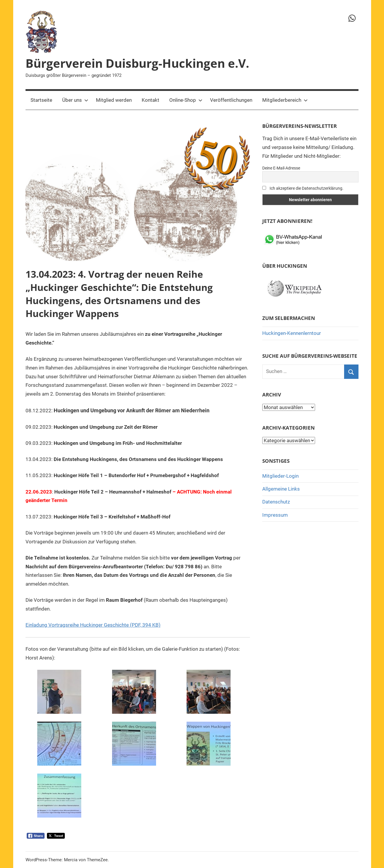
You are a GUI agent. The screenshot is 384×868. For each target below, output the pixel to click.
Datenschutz (276, 502)
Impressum (275, 515)
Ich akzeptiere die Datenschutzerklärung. (303, 188)
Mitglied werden (114, 100)
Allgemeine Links (281, 489)
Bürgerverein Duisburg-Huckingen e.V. (137, 63)
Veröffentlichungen (231, 100)
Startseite (41, 100)
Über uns (75, 100)
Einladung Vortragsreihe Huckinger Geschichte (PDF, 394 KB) (93, 625)
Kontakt (150, 100)
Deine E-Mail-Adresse (281, 168)
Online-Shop (186, 100)
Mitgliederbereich (285, 100)
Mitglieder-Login (280, 476)
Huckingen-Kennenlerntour (292, 333)
